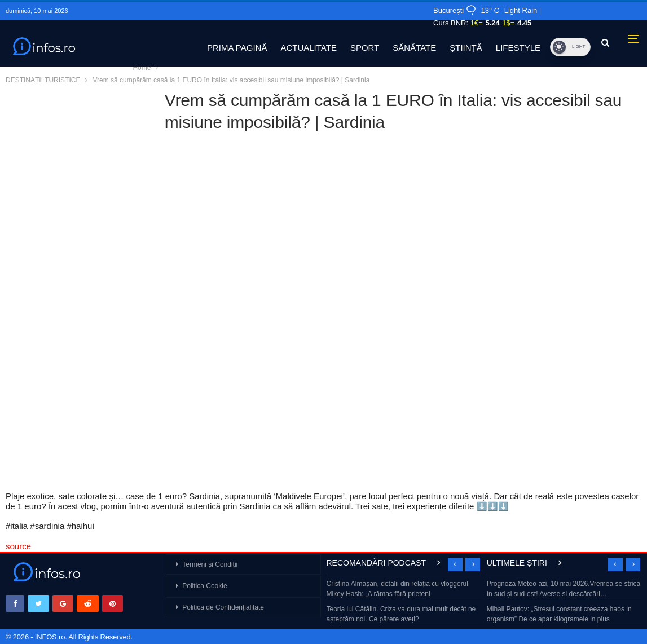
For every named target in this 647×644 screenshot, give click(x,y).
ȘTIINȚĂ (466, 48)
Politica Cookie (204, 586)
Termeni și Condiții (210, 564)
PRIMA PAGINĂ (237, 48)
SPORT (365, 48)
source (18, 546)
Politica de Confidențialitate (223, 607)
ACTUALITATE (308, 48)
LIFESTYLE (518, 48)
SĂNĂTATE (414, 48)
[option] (404, 603)
